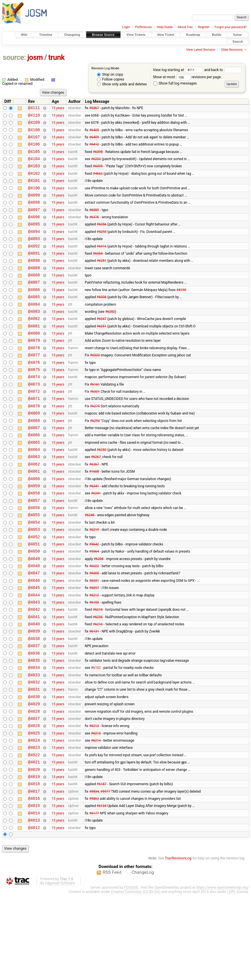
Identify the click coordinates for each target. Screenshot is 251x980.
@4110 (34, 117)
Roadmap (193, 35)
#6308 (102, 320)
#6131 (94, 694)
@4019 (34, 856)
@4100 (34, 198)
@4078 (34, 377)
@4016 (34, 881)
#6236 (98, 677)
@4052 (34, 588)
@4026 (34, 799)
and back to (223, 70)
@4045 (34, 645)
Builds (217, 35)
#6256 (102, 239)
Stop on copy (110, 74)
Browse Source (103, 35)
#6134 (102, 889)
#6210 (98, 686)
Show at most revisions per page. (187, 77)
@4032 (34, 751)
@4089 (34, 287)
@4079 (34, 369)
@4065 (34, 483)
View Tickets (136, 35)
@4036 (34, 718)
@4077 (34, 385)
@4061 (34, 515)
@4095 (34, 238)
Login (126, 27)
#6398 (98, 157)
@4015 (34, 889)
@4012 (34, 913)
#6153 (94, 661)
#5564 (94, 604)
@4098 (34, 214)
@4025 (34, 808)
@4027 (34, 791)
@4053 (34, 580)
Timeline (46, 35)
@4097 (34, 222)
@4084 (34, 328)
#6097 (94, 645)
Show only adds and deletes (122, 84)
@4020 (34, 848)
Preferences (143, 27)
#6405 (94, 133)
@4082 (34, 344)
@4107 (34, 141)
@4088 (34, 295)
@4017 (34, 873)
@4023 (34, 824)
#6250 (102, 491)
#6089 (94, 222)
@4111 (34, 108)
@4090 (34, 279)
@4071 (34, 434)
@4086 (34, 312)
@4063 (34, 499)
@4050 (34, 604)
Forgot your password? (231, 27)
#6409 (94, 141)
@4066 (34, 474)
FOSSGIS (131, 973)
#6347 (102, 344)
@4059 (34, 531)
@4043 (34, 661)
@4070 (34, 442)
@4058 (34, 539)
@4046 (34, 637)
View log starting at (179, 70)
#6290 (95, 458)
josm (35, 57)
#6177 (94, 897)
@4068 (34, 458)
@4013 (34, 905)
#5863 (94, 881)
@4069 (34, 450)
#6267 (96, 499)
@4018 (34, 864)
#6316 (102, 263)
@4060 (34, 523)
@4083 (34, 336)
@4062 (34, 507)
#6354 (98, 271)
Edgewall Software (60, 969)
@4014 (34, 897)
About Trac (185, 27)
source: (14, 57)
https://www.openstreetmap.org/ (223, 973)
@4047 (34, 629)
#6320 (95, 385)
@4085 (34, 320)
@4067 (34, 466)
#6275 (95, 442)
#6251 (102, 279)
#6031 (94, 637)
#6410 (94, 149)
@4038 (34, 702)
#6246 (89, 564)
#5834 (94, 873)
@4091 (34, 271)
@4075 (34, 401)
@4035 (34, 726)
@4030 (34, 767)
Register (204, 27)
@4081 (34, 352)
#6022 (94, 621)
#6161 (95, 417)
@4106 (34, 149)
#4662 (98, 182)
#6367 (94, 109)
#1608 (94, 515)
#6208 (99, 612)
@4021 (34, 840)
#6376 (94, 231)
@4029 (34, 775)
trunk (56, 57)
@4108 (34, 133)
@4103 (34, 173)
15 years (58, 109)
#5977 (105, 873)
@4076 (34, 393)
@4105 (34, 157)
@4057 (34, 548)
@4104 (34, 165)
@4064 (34, 491)
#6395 (98, 174)
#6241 (94, 531)
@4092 (34, 263)
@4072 (34, 426)
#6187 (102, 865)
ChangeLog (143, 958)
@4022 (34, 832)
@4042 (34, 669)
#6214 (96, 816)
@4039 (34, 694)
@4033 (34, 743)
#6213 (94, 800)
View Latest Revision (201, 50)
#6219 (94, 580)
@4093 (34, 255)
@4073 (34, 418)
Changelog (72, 35)
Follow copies (111, 79)
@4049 (34, 613)
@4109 (34, 125)
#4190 (181, 312)
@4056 (34, 556)
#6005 (94, 629)
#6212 (94, 653)
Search (238, 41)
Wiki (24, 35)
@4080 (34, 361)
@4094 (34, 247)
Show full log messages (175, 83)
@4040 (34, 686)
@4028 (34, 783)
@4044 (34, 653)
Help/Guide (165, 27)
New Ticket (166, 35)
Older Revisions (232, 50)
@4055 (34, 564)
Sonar (238, 35)
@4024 (34, 816)
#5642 (94, 596)
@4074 (34, 409)
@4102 (34, 182)
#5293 (102, 247)
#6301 (95, 426)
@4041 (34, 678)
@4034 (34, 734)
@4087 (34, 304)
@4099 (34, 206)
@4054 (34, 572)
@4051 (34, 596)
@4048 (34, 621)
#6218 (98, 669)
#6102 (96, 734)
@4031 (34, 759)
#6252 (110, 336)
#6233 (96, 166)
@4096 (34, 230)
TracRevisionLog (178, 944)
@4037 (34, 710)
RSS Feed (112, 958)
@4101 (34, 190)
